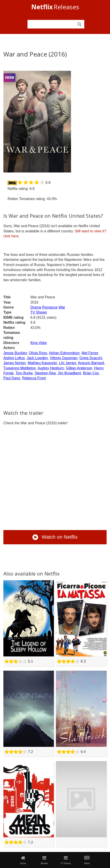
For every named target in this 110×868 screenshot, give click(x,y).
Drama (36, 307)
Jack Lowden (37, 358)
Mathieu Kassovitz (42, 363)
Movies (44, 860)
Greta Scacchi (91, 358)
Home (23, 860)
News (87, 860)
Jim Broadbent (69, 373)
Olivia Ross (38, 353)
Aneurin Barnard (91, 363)
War (62, 307)
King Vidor (39, 343)
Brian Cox (91, 373)
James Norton (15, 363)
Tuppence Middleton (20, 368)
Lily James (68, 363)
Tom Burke (24, 373)
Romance (50, 307)
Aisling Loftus (14, 358)
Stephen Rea (45, 373)
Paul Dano (12, 378)
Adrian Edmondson (64, 353)
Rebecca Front (34, 378)
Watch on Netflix (55, 537)
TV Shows (39, 312)
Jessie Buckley (15, 353)
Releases (55, 7)
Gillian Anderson (79, 368)
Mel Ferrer (90, 353)
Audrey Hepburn (51, 368)
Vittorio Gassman (64, 358)
